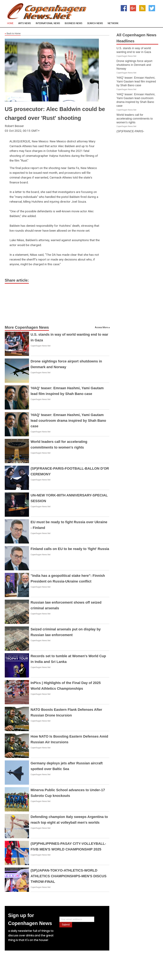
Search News (95, 23)
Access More (101, 327)
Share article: (17, 280)
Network (113, 23)
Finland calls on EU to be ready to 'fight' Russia (70, 549)
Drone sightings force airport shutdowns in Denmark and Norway (134, 65)
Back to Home (13, 34)
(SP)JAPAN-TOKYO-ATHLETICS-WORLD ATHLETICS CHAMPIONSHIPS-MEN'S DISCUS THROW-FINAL (69, 876)
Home (10, 23)
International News (48, 23)
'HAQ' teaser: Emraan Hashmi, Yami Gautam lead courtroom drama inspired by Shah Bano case (68, 420)
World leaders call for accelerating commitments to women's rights (135, 119)
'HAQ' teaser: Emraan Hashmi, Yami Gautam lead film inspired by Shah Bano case (136, 81)
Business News (74, 23)
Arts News (25, 23)
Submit (66, 925)
